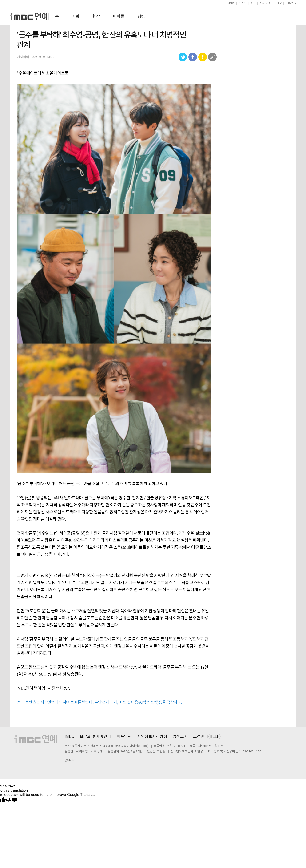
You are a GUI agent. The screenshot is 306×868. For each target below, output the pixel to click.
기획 (76, 17)
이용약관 (124, 737)
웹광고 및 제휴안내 (95, 737)
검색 (294, 16)
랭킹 (141, 17)
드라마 (243, 3)
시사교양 (265, 3)
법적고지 (180, 737)
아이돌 (119, 17)
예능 (253, 3)
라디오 (278, 3)
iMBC (232, 3)
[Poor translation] (12, 800)
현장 (96, 17)
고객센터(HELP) (207, 737)
